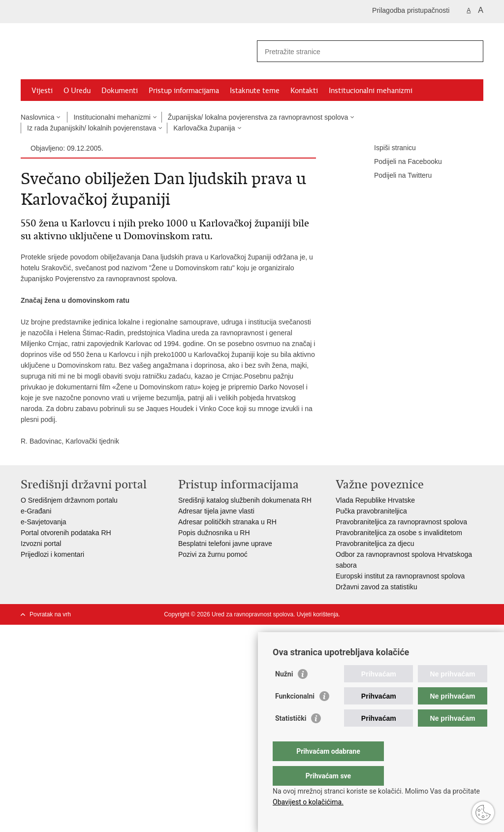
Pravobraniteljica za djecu (375, 544)
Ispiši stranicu (388, 148)
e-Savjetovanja (44, 522)
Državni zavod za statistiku (377, 587)
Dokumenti (120, 91)
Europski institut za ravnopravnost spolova (400, 576)
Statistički (291, 738)
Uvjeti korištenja (318, 614)
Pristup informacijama (184, 91)
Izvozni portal (41, 544)
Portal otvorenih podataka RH (67, 533)
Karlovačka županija (204, 128)
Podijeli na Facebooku (401, 162)
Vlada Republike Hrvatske (375, 500)
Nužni (284, 694)
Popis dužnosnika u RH (214, 533)
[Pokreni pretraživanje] (472, 51)
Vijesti (42, 91)
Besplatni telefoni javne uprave (225, 544)
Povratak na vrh (50, 614)
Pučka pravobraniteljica (371, 511)
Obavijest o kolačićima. (308, 802)
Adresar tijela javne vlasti (216, 511)
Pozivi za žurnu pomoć (213, 554)
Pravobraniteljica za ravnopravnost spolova (401, 522)
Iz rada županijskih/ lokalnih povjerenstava (92, 128)
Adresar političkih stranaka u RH (227, 522)
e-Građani (36, 511)
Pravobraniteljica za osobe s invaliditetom (399, 533)
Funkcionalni (295, 716)
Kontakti (304, 91)
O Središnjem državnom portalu (69, 500)
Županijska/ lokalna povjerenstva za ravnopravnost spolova (258, 117)
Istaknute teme (255, 91)
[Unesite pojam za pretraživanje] (360, 51)
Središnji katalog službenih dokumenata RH (245, 500)
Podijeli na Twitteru (396, 176)
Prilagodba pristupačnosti (411, 10)
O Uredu (77, 91)
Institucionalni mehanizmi (371, 91)
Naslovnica (37, 117)
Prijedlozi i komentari (52, 554)
